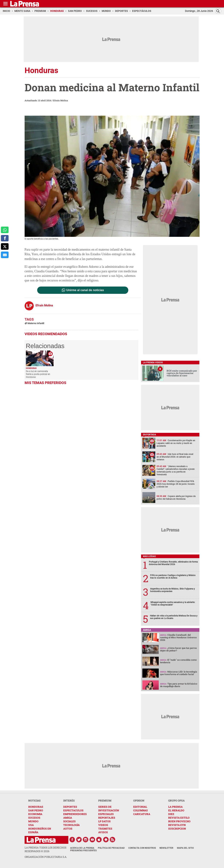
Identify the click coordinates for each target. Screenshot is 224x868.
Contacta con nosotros (142, 848)
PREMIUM (105, 801)
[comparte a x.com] (5, 246)
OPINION (139, 801)
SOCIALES (69, 821)
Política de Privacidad (111, 848)
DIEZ (171, 814)
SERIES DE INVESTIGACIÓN (109, 809)
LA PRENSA (175, 807)
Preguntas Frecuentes (83, 851)
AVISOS (103, 832)
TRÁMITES (105, 829)
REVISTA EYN (177, 825)
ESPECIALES (106, 814)
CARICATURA (142, 814)
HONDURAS (36, 807)
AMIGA (68, 818)
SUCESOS (34, 818)
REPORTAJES (107, 818)
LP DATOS (104, 821)
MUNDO (33, 821)
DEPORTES (70, 807)
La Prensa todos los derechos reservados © (45, 849)
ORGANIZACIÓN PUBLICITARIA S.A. (46, 857)
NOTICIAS (34, 801)
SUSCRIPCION (177, 829)
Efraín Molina (61, 100)
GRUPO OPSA (176, 801)
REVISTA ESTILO (179, 818)
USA (31, 825)
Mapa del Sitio (185, 848)
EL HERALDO (176, 810)
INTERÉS (69, 801)
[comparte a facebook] (5, 238)
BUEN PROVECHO (179, 821)
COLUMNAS (141, 810)
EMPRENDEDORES (75, 814)
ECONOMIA (35, 814)
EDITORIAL (140, 807)
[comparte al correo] (5, 255)
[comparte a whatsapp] (5, 230)
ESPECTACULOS (73, 810)
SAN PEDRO (36, 810)
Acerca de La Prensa (82, 848)
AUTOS (68, 829)
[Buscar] (218, 11)
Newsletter (166, 848)
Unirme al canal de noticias (85, 290)
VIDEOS (103, 825)
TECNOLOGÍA (71, 825)
